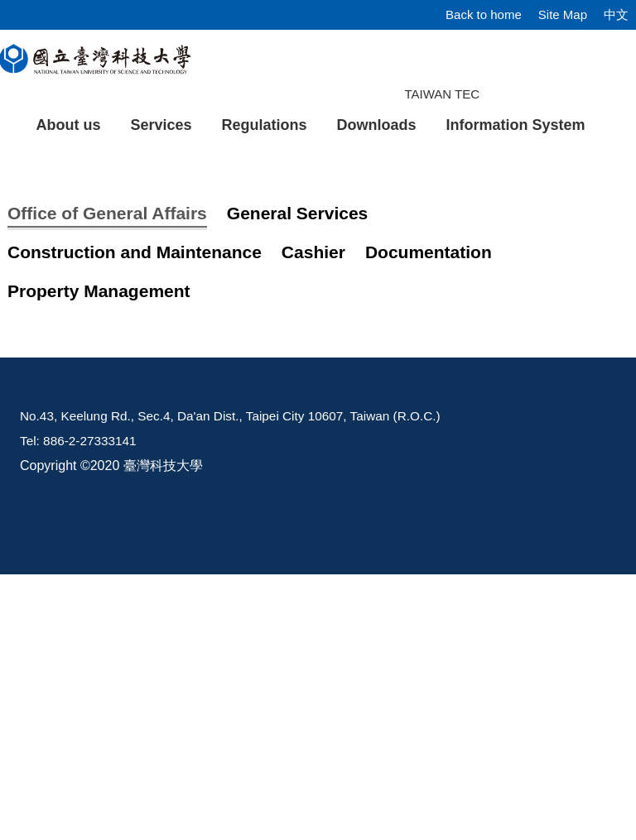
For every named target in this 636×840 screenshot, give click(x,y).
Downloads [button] (377, 125)
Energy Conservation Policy (158, 569)
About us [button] (68, 125)
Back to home (484, 14)
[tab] (471, 329)
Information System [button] (516, 125)
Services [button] (161, 125)
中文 (616, 14)
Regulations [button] (265, 125)
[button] (39, 245)
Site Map (563, 14)
